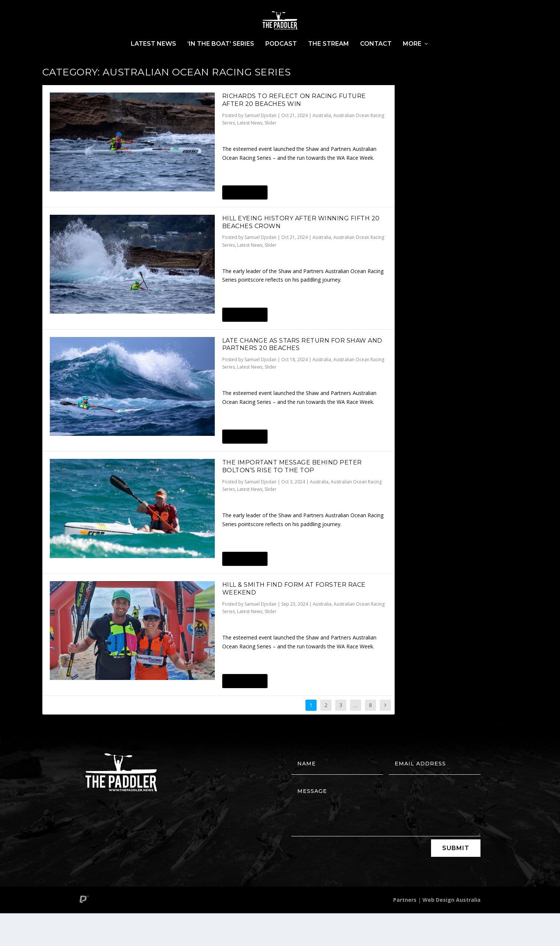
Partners (405, 932)
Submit (456, 881)
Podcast (281, 63)
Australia (322, 148)
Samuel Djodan (260, 148)
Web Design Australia (451, 932)
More (412, 63)
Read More (245, 225)
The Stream (328, 63)
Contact (376, 63)
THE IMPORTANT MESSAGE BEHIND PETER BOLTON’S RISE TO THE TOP (292, 499)
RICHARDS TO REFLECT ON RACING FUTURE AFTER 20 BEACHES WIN (294, 133)
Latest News (153, 63)
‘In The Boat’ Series (221, 63)
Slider (271, 155)
